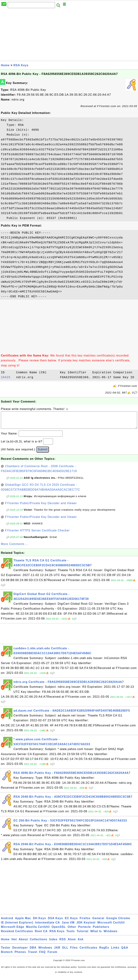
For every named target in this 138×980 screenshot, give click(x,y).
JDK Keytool (86, 926)
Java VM (68, 926)
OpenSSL (59, 930)
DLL (65, 951)
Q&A (125, 951)
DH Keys (39, 922)
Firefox (85, 922)
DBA (33, 951)
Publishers (101, 930)
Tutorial (82, 935)
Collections (39, 943)
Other (72, 930)
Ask (80, 943)
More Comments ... (15, 548)
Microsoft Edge (13, 930)
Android (7, 922)
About (23, 943)
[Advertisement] (69, 36)
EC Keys (71, 922)
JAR (57, 951)
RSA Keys (21, 65)
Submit (43, 453)
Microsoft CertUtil (111, 926)
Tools (71, 935)
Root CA (41, 935)
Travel (33, 956)
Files (74, 951)
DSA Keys (56, 922)
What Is (96, 935)
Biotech (7, 956)
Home (5, 65)
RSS (63, 943)
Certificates (88, 951)
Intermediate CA (48, 926)
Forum (52, 956)
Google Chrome (118, 922)
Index (53, 943)
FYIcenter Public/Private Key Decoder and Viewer (41, 507)
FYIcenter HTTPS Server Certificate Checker (37, 534)
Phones (20, 956)
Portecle (85, 930)
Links (115, 951)
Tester (6, 951)
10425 (8, 377)
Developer (20, 951)
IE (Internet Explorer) (17, 926)
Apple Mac (23, 922)
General (98, 922)
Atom (72, 943)
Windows (111, 935)
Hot (14, 943)
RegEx (104, 951)
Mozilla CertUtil (38, 930)
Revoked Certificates (17, 935)
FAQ (42, 956)
